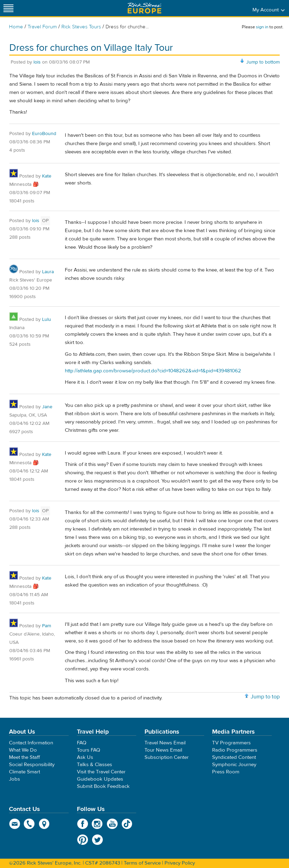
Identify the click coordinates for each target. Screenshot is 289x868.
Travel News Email (165, 743)
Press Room (226, 772)
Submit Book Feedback (103, 786)
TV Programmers (231, 743)
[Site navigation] (9, 8)
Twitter (97, 840)
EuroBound (44, 134)
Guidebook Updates (100, 779)
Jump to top (265, 697)
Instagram (97, 824)
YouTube (112, 824)
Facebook (83, 824)
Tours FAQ (88, 750)
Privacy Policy (180, 863)
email (15, 824)
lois (37, 62)
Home (16, 27)
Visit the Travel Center (101, 772)
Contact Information (31, 743)
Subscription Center (167, 757)
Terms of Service (142, 863)
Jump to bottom (263, 62)
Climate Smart (24, 772)
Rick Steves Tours (81, 27)
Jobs (14, 779)
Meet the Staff (24, 757)
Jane (47, 407)
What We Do (23, 750)
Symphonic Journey (234, 765)
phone (29, 824)
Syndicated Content (234, 757)
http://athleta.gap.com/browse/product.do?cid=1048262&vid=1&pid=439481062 (153, 371)
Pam (47, 626)
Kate (47, 176)
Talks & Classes (94, 765)
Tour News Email (163, 750)
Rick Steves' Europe (144, 8)
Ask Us (85, 757)
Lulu (47, 319)
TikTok (127, 824)
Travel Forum (42, 27)
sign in (262, 27)
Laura (48, 272)
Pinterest (83, 840)
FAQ (82, 743)
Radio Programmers (235, 750)
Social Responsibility (32, 765)
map (44, 824)
